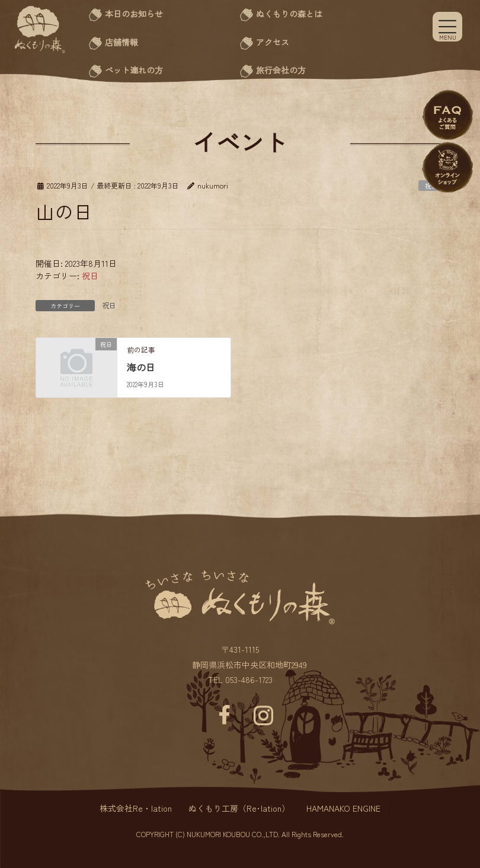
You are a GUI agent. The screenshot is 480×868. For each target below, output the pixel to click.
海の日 (141, 367)
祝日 (90, 276)
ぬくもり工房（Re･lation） (239, 808)
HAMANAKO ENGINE (343, 808)
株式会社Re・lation (136, 808)
